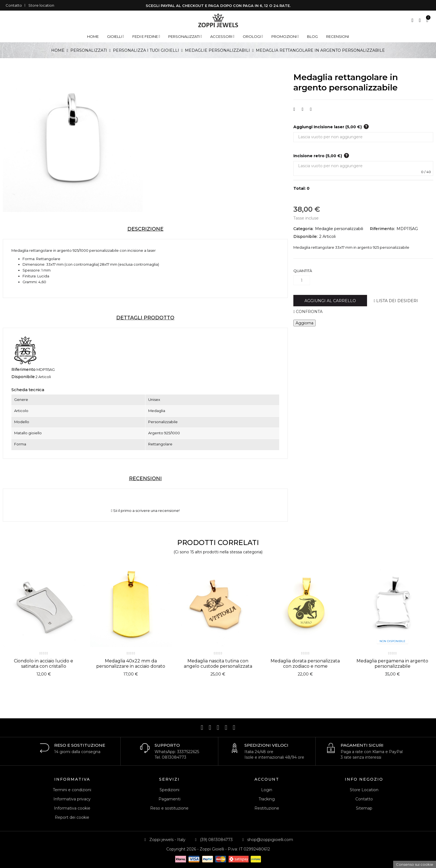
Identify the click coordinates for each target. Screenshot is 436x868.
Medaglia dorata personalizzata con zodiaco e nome (305, 664)
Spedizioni (169, 790)
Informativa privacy (72, 799)
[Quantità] (302, 280)
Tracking (267, 799)
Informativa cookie (72, 808)
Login (267, 790)
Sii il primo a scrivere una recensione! (145, 511)
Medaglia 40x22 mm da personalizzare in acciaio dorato (131, 664)
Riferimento (23, 369)
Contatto (14, 5)
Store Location (364, 790)
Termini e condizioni (72, 790)
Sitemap (364, 808)
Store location (41, 5)
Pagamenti (169, 799)
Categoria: (303, 229)
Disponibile (23, 377)
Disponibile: (305, 236)
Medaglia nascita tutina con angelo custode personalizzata (218, 664)
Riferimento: (382, 229)
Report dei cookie (72, 817)
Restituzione (267, 808)
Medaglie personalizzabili (339, 229)
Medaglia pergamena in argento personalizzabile (392, 664)
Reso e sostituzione (169, 808)
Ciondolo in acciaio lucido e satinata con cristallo (44, 664)
